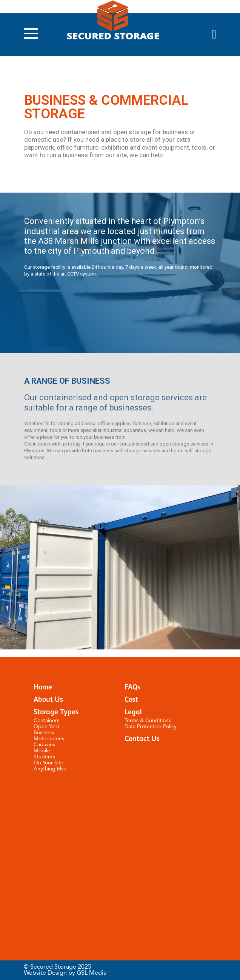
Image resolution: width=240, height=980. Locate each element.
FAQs (132, 687)
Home (43, 687)
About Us (48, 700)
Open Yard (47, 727)
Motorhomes (49, 739)
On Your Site (48, 763)
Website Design (45, 973)
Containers (46, 721)
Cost (131, 700)
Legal (133, 712)
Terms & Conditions (148, 721)
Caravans (44, 745)
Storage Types (56, 712)
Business (44, 733)
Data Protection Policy (151, 727)
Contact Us (142, 739)
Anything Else (50, 769)
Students (44, 757)
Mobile (42, 751)
